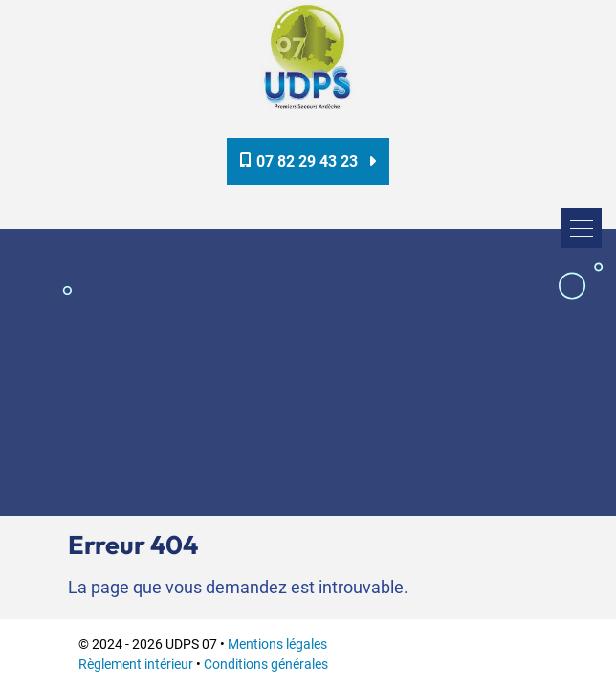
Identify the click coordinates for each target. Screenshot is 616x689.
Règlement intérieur (136, 664)
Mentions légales (277, 644)
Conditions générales (266, 664)
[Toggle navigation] (582, 228)
